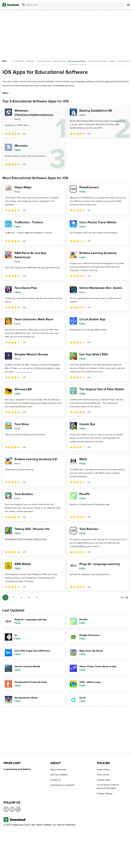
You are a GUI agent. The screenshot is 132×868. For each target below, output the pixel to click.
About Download (58, 770)
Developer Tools (59, 61)
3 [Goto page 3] (21, 597)
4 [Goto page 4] (29, 597)
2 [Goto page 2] (13, 597)
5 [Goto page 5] (37, 597)
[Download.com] (11, 5)
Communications (43, 61)
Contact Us (56, 780)
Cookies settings (105, 793)
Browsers (30, 61)
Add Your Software (59, 775)
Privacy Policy (103, 770)
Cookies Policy (104, 780)
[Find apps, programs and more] (72, 5)
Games (113, 61)
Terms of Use (103, 775)
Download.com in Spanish (62, 785)
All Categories (18, 61)
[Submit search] (24, 5)
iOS (5, 61)
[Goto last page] (124, 597)
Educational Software (77, 61)
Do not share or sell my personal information (108, 786)
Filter (6, 93)
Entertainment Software (98, 61)
